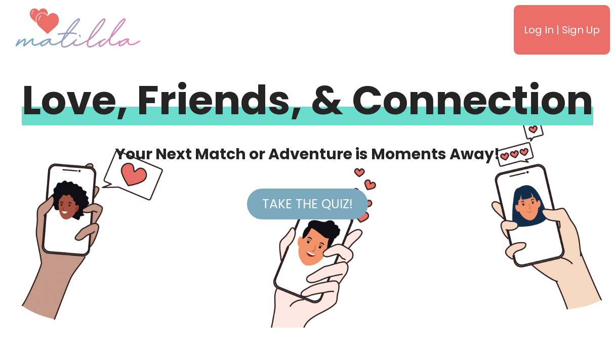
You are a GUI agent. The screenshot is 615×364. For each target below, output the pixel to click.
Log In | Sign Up (562, 30)
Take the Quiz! (307, 204)
